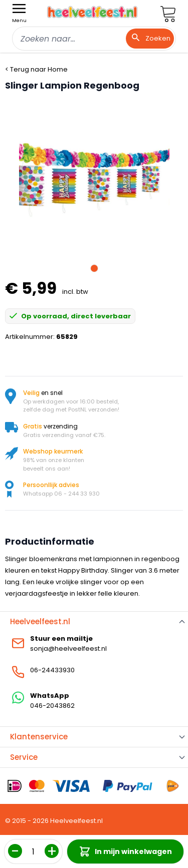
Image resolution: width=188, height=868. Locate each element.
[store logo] (92, 12)
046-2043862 (52, 706)
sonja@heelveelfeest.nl (68, 648)
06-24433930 (52, 670)
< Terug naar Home (36, 69)
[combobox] (94, 39)
